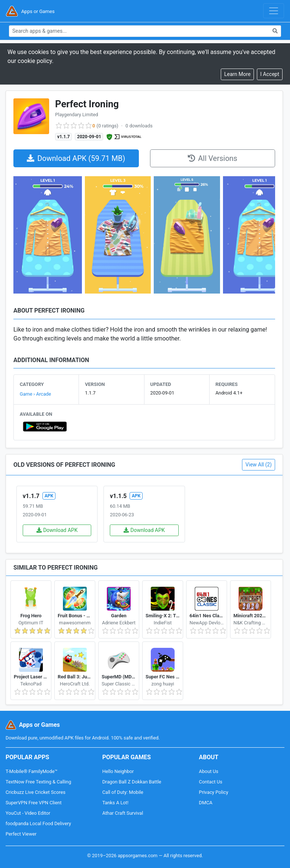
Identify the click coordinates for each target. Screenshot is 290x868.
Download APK (57, 530)
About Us (208, 771)
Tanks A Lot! (115, 803)
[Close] (270, 74)
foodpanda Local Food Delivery (38, 823)
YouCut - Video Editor (28, 813)
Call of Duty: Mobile (123, 792)
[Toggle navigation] (274, 11)
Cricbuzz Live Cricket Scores (36, 792)
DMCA (205, 803)
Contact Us (211, 782)
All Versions (212, 158)
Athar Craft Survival (123, 813)
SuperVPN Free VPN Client (34, 803)
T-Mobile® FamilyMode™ (31, 771)
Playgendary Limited (77, 115)
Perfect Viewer (21, 834)
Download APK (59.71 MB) (76, 158)
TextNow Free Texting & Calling (38, 782)
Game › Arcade (35, 394)
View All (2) (259, 465)
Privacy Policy (213, 792)
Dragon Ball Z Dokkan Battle (132, 782)
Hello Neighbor (118, 771)
